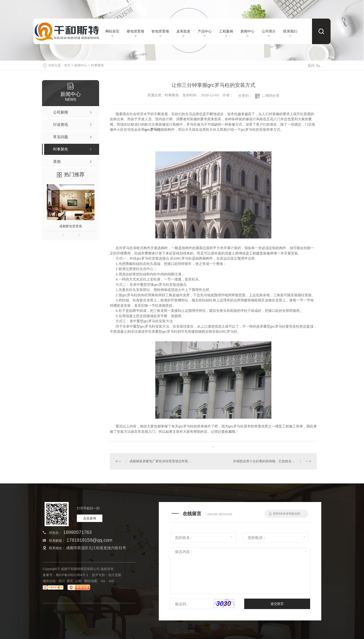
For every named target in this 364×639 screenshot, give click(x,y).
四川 (62, 581)
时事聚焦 (97, 65)
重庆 (70, 581)
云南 (78, 581)
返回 (314, 65)
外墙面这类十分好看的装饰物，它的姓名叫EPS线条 (270, 461)
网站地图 (91, 581)
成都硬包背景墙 (71, 226)
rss (103, 581)
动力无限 (115, 575)
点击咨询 (90, 518)
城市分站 (49, 581)
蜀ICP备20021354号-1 (72, 575)
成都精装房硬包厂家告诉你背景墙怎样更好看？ (162, 461)
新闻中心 (81, 65)
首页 (67, 65)
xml (111, 581)
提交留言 (277, 604)
